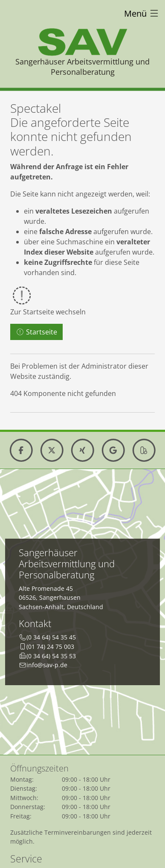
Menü (142, 13)
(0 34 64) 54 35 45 (51, 637)
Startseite (36, 332)
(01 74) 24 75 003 (50, 647)
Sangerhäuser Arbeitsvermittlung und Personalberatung (82, 67)
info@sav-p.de (47, 665)
